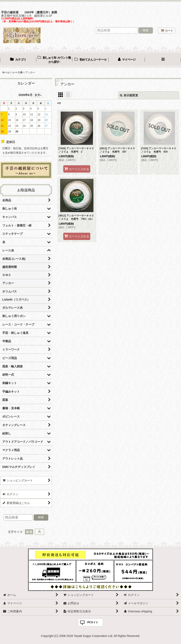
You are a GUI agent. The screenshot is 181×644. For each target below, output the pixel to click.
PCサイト (93, 622)
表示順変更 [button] (129, 95)
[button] (163, 60)
